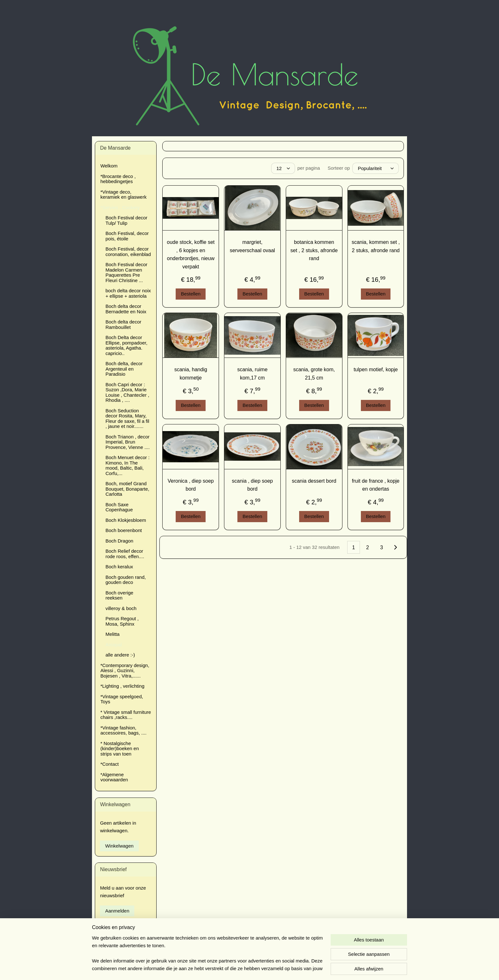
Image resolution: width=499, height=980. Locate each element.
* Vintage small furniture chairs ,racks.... (126, 715)
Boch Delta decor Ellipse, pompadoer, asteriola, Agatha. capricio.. (126, 345)
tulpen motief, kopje (376, 369)
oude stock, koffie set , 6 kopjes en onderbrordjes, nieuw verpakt (191, 254)
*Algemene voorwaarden (114, 777)
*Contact (109, 764)
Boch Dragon (119, 541)
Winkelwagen (119, 846)
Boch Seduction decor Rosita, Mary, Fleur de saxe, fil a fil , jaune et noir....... (127, 419)
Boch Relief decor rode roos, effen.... (125, 554)
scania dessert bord (314, 481)
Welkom (109, 166)
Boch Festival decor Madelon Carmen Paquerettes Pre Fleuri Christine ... (126, 272)
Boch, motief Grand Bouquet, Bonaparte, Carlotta (127, 489)
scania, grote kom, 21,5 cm (314, 374)
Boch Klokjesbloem (126, 520)
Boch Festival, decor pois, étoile (127, 236)
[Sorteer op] (376, 168)
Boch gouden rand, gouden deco (126, 580)
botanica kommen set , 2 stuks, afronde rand (314, 250)
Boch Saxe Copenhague (119, 507)
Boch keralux (119, 567)
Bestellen (191, 294)
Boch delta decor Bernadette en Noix (126, 309)
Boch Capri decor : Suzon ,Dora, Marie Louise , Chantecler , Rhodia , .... (127, 392)
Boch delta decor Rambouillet (123, 324)
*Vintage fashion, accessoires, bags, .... (123, 730)
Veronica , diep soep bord (191, 485)
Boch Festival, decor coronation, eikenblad (128, 252)
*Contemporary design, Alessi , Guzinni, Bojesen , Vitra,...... (125, 671)
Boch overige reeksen (119, 595)
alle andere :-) (120, 655)
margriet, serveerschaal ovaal (252, 246)
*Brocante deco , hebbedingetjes (118, 179)
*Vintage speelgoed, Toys (122, 699)
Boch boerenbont (123, 530)
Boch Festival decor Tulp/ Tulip (126, 220)
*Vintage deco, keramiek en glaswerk (123, 195)
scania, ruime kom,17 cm (253, 374)
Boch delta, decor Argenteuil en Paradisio (124, 369)
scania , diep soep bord (253, 485)
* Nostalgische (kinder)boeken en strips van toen (119, 749)
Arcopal (113, 645)
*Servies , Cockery (120, 207)
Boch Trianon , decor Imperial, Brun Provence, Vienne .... (127, 442)
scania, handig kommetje (191, 374)
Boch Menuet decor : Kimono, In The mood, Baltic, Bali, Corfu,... (127, 465)
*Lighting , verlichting (122, 686)
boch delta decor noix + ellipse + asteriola (128, 293)
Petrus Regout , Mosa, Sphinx (122, 621)
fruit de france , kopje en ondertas (376, 485)
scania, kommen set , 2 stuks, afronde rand (376, 246)
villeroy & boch (121, 608)
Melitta (112, 634)
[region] (207, 953)
